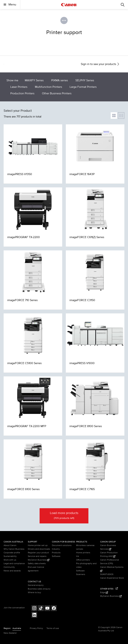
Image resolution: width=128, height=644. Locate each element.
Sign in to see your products (100, 64)
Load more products (64, 516)
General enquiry (36, 585)
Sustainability (10, 556)
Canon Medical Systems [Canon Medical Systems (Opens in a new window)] (112, 569)
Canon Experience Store (112, 578)
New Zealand (10, 633)
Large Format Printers (83, 87)
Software (56, 556)
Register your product (38, 553)
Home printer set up (38, 545)
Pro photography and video (86, 565)
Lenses (80, 549)
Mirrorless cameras (85, 545)
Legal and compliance (14, 564)
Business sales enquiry (39, 589)
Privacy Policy (36, 628)
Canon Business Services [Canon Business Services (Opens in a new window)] (108, 547)
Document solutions (62, 545)
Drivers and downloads (39, 549)
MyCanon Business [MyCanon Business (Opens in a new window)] (39, 560)
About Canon (10, 545)
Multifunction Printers (48, 87)
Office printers (83, 560)
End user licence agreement (36, 569)
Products (56, 553)
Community (9, 567)
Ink (78, 556)
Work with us (10, 560)
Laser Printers (19, 87)
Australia (17, 628)
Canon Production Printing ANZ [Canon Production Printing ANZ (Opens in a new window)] (109, 554)
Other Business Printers (57, 93)
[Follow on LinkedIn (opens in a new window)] (34, 615)
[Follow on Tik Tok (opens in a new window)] (41, 609)
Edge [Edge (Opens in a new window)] (104, 592)
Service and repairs (37, 556)
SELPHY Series (85, 80)
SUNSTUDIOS (107, 574)
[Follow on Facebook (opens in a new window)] (54, 609)
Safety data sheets (37, 564)
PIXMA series (59, 80)
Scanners (81, 574)
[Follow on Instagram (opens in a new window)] (34, 609)
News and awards (12, 571)
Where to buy (34, 592)
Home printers (83, 553)
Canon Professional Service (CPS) (110, 562)
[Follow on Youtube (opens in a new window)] (47, 609)
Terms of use (53, 628)
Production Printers (22, 93)
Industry (56, 549)
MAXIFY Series (34, 80)
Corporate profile (12, 553)
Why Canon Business (14, 549)
